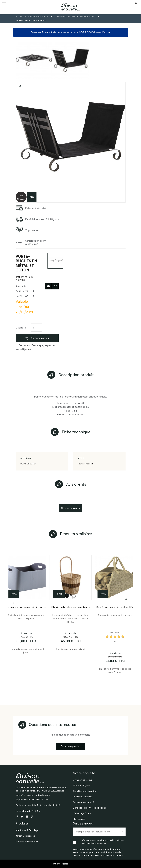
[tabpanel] (71, 621)
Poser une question (71, 746)
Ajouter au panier (37, 338)
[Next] (126, 599)
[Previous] (14, 603)
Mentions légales (59, 864)
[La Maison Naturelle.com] (70, 7)
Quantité (21, 328)
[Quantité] (36, 328)
